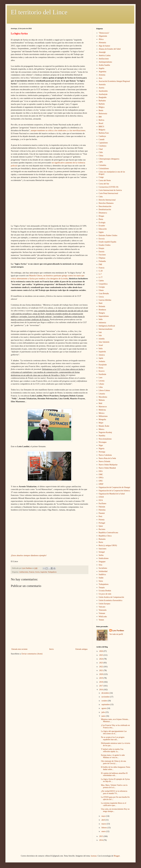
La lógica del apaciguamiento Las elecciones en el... (114, 732)
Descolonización (105, 206)
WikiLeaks (103, 617)
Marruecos (103, 407)
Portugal (102, 523)
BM (100, 117)
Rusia (101, 542)
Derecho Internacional (107, 200)
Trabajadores (52, 572)
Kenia (101, 368)
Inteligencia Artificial (107, 326)
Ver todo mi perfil (116, 634)
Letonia (102, 381)
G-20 (101, 271)
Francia (32, 572)
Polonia (102, 520)
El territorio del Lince (39, 12)
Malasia (102, 400)
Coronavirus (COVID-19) (109, 187)
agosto (104, 708)
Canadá (102, 139)
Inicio (51, 649)
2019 (101, 678)
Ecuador (102, 226)
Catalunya (103, 146)
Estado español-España (107, 242)
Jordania (102, 361)
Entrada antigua (81, 649)
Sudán (101, 578)
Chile (101, 152)
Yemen (101, 620)
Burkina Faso (104, 133)
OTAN (101, 497)
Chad (101, 149)
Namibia (102, 436)
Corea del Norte (105, 180)
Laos (101, 378)
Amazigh (102, 52)
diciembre (105, 693)
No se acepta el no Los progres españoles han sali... (113, 738)
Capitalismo (103, 143)
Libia (101, 387)
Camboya (102, 136)
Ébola (101, 219)
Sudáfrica (102, 574)
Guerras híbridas (105, 300)
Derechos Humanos (106, 203)
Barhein (102, 104)
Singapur (102, 562)
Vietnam (102, 613)
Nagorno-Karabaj (105, 432)
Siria (100, 565)
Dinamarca (103, 213)
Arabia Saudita (104, 65)
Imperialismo (104, 316)
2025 (101, 655)
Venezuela (103, 610)
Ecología (102, 223)
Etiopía (101, 248)
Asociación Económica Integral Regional (114, 81)
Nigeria (102, 449)
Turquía (102, 588)
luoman (94, 856)
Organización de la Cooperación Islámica (114, 491)
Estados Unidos (105, 245)
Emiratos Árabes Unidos (108, 235)
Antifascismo (24, 572)
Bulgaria (102, 130)
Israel (101, 345)
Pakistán (102, 507)
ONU (101, 481)
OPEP (101, 484)
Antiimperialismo (105, 62)
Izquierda (44, 572)
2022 (101, 667)
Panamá (102, 513)
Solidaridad (103, 571)
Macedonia (103, 397)
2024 (101, 659)
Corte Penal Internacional (108, 193)
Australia (102, 84)
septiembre (106, 705)
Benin (101, 110)
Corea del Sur (104, 184)
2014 (101, 840)
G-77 (101, 277)
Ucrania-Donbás (105, 591)
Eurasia (102, 252)
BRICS (101, 127)
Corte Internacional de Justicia (110, 190)
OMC (101, 474)
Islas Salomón (104, 342)
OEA (101, 471)
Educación (103, 229)
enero (104, 831)
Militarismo (103, 416)
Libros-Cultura (104, 390)
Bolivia (101, 120)
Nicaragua (103, 442)
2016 (101, 690)
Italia (101, 348)
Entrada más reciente (19, 649)
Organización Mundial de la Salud (112, 494)
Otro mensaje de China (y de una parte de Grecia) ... (113, 762)
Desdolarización (105, 210)
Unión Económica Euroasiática (110, 600)
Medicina (102, 410)
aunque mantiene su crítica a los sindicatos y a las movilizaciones (58, 130)
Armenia (102, 75)
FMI (100, 264)
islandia (102, 339)
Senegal (102, 552)
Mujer (101, 423)
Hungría (102, 313)
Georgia (102, 287)
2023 (101, 663)
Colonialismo (104, 169)
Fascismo (102, 255)
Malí (100, 403)
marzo (104, 824)
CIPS (101, 162)
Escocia (102, 239)
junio (104, 716)
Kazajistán (103, 365)
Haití (101, 303)
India (101, 319)
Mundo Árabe (104, 426)
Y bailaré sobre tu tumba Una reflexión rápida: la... (112, 750)
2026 (101, 651)
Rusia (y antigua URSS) (108, 545)
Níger (101, 445)
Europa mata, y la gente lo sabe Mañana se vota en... (113, 756)
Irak (100, 332)
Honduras (102, 310)
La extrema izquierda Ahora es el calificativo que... (114, 804)
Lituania (102, 394)
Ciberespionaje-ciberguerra (109, 159)
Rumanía (102, 539)
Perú (100, 516)
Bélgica (102, 107)
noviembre (106, 697)
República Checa (105, 536)
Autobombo (103, 91)
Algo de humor (104, 46)
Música (101, 429)
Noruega (102, 452)
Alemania (102, 43)
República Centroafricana (108, 533)
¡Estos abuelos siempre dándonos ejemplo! (29, 555)
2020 (101, 674)
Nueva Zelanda (104, 461)
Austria (101, 88)
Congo (101, 177)
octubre (104, 701)
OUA (101, 500)
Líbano (101, 384)
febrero (104, 828)
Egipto (101, 232)
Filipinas (102, 258)
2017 (101, 686)
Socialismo (103, 568)
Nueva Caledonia (105, 455)
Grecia (37, 572)
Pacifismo (102, 503)
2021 (101, 670)
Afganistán (103, 36)
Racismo (102, 529)
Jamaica (102, 355)
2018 (101, 682)
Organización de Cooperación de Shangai (114, 487)
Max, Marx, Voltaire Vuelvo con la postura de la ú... (114, 786)
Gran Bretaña (104, 294)
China (101, 156)
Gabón (101, 281)
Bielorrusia (103, 114)
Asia (100, 78)
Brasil (101, 123)
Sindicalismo (104, 558)
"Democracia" (104, 33)
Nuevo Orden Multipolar (108, 465)
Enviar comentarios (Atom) (32, 654)
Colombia (102, 165)
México (102, 413)
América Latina (105, 55)
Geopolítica (103, 284)
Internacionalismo (106, 329)
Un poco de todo (105, 594)
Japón (101, 358)
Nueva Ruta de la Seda (107, 458)
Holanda (102, 306)
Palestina (102, 510)
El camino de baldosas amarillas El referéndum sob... (114, 774)
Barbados (102, 101)
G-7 (100, 274)
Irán (100, 335)
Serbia (101, 555)
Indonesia (102, 323)
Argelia (102, 68)
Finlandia (102, 261)
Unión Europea (104, 604)
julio (103, 712)
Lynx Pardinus (118, 631)
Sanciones (103, 549)
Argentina (102, 72)
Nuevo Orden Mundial (107, 468)
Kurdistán (102, 374)
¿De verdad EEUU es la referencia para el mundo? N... (114, 792)
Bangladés (103, 97)
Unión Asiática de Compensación (111, 597)
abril (103, 820)
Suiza (101, 581)
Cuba (101, 197)
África (101, 39)
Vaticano (102, 607)
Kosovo (102, 371)
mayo (104, 816)
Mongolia (102, 419)
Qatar (101, 526)
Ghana (101, 290)
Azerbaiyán (103, 94)
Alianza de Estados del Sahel (110, 49)
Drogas (101, 216)
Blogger (117, 856)
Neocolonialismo (105, 439)
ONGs (101, 478)
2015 (101, 836)
